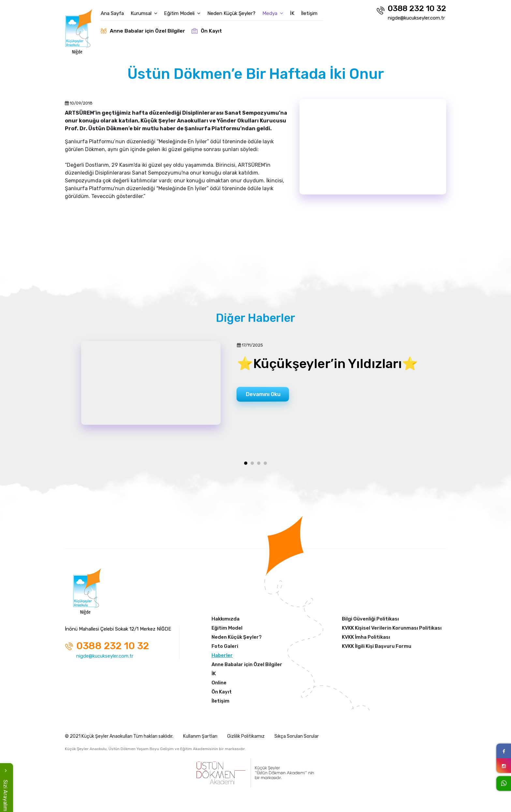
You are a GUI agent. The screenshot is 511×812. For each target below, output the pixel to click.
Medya (280, 10)
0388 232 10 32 (411, 9)
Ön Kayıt (214, 28)
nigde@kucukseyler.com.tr (416, 18)
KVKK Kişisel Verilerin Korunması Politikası (392, 631)
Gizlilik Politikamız (246, 739)
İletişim (318, 10)
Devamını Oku (268, 395)
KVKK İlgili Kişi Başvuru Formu (377, 649)
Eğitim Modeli (190, 10)
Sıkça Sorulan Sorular (297, 739)
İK (300, 10)
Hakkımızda (226, 621)
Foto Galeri (225, 649)
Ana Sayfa (119, 10)
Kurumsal (151, 10)
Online (219, 685)
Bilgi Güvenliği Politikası (370, 621)
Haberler (222, 658)
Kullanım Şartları (200, 739)
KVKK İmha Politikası (366, 640)
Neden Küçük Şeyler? (239, 10)
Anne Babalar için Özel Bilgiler (150, 28)
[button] (246, 466)
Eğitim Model (227, 631)
